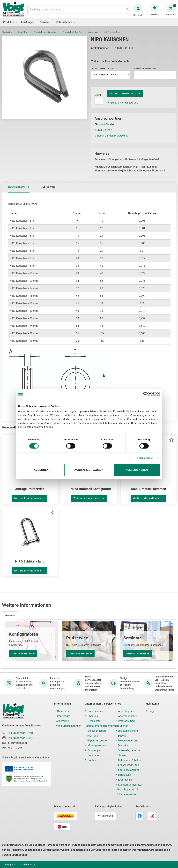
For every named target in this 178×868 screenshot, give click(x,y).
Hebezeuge (125, 775)
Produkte (23, 36)
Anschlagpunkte (127, 716)
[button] (171, 443)
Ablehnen (41, 470)
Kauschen (93, 36)
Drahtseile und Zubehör (126, 724)
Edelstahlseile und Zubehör (128, 733)
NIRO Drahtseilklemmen (148, 492)
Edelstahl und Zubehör (45, 36)
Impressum (64, 716)
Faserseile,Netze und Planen (130, 753)
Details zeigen (145, 458)
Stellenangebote (97, 731)
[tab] (19, 191)
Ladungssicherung (129, 770)
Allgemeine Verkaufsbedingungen (69, 724)
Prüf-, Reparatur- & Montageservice (128, 792)
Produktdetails (19, 191)
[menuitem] (9, 25)
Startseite (7, 36)
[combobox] (79, 11)
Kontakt (92, 760)
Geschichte (94, 721)
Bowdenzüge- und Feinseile (128, 743)
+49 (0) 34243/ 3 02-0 (20, 733)
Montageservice (97, 746)
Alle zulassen (137, 470)
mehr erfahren (22, 654)
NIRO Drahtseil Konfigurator (91, 492)
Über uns (93, 716)
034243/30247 (103, 133)
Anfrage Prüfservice (30, 492)
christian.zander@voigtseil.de (111, 139)
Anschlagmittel (127, 711)
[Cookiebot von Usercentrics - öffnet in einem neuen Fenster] (146, 394)
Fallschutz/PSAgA (129, 765)
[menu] (89, 25)
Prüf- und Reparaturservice (97, 738)
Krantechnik (125, 780)
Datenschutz (64, 711)
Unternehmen (95, 711)
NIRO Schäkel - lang (30, 565)
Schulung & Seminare (94, 753)
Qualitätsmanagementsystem (102, 726)
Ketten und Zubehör (130, 760)
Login (152, 711)
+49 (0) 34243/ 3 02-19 (21, 738)
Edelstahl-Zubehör (72, 36)
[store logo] (15, 11)
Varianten (48, 191)
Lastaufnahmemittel (130, 785)
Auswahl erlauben (89, 470)
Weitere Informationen (28, 501)
